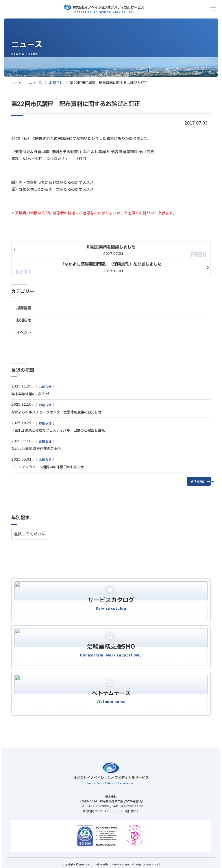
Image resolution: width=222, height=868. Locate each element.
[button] (199, 483)
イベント (24, 334)
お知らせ (24, 322)
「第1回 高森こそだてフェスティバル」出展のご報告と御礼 (58, 432)
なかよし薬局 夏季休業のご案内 (36, 450)
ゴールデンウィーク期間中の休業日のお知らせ (48, 469)
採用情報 (24, 310)
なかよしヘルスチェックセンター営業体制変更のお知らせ (56, 414)
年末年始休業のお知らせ (30, 396)
